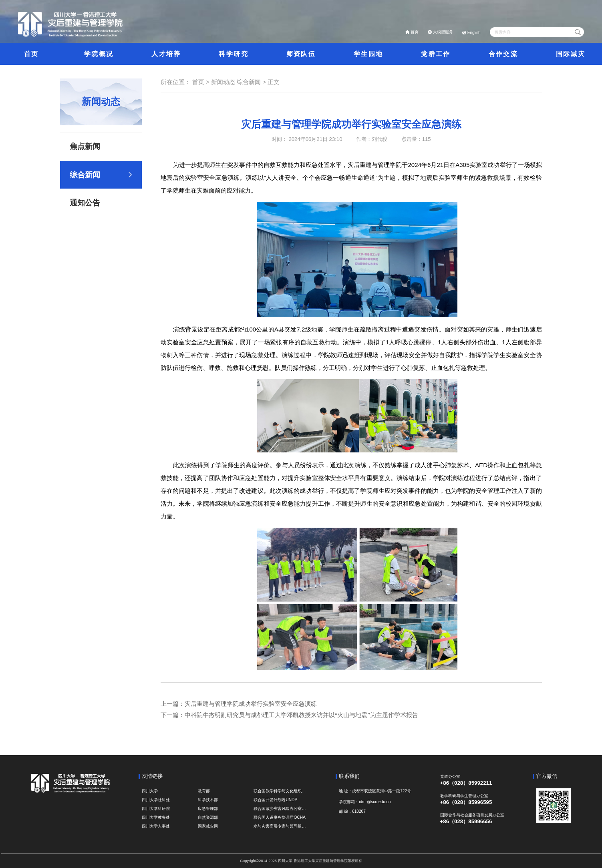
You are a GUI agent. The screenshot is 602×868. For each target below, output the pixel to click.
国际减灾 (571, 54)
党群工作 (436, 54)
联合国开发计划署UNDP (275, 800)
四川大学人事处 (156, 826)
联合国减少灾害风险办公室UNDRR (280, 809)
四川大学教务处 (156, 817)
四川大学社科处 (156, 800)
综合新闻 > (252, 82)
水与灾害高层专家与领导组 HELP (280, 826)
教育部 (204, 791)
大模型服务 (443, 32)
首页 (415, 32)
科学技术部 (208, 800)
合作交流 (503, 54)
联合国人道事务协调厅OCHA (279, 817)
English (474, 33)
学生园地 (368, 54)
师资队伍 (301, 54)
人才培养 (166, 54)
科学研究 (233, 54)
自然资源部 (208, 817)
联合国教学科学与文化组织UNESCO (280, 791)
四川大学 (150, 791)
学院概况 (99, 54)
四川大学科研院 (156, 809)
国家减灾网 (208, 826)
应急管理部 (208, 809)
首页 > (202, 82)
